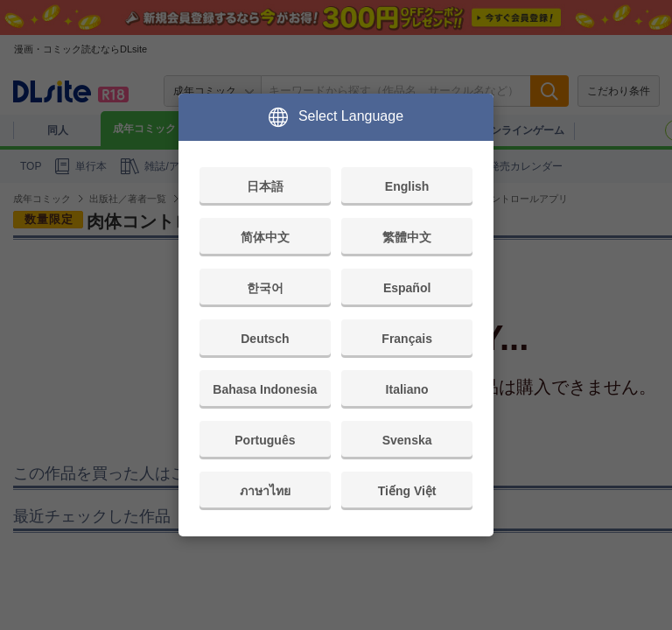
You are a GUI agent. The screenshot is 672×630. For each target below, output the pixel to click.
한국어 (265, 288)
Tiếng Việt (407, 491)
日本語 (265, 186)
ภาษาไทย (265, 491)
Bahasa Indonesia (265, 389)
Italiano (407, 389)
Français (407, 339)
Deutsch (265, 339)
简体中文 (265, 237)
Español (407, 288)
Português (265, 440)
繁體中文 (407, 237)
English (407, 186)
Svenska (407, 440)
